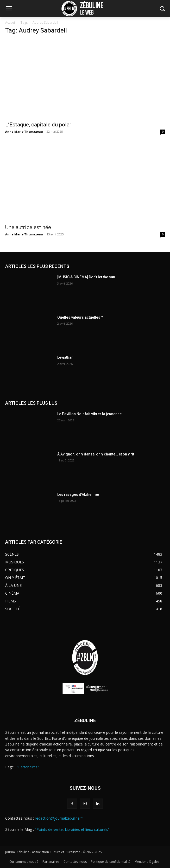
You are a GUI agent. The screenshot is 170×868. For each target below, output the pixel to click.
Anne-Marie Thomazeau (24, 131)
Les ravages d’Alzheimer (78, 494)
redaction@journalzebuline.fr (59, 818)
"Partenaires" (28, 767)
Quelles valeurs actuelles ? (81, 317)
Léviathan (65, 357)
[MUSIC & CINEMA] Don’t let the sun (86, 277)
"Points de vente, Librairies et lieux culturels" (72, 829)
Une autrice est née (28, 227)
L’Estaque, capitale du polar (38, 125)
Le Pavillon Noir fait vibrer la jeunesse (89, 414)
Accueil (10, 22)
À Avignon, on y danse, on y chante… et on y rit (96, 454)
